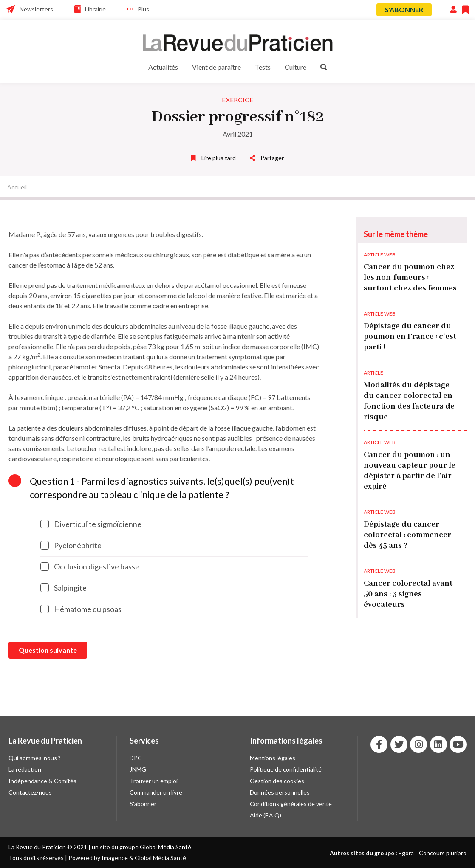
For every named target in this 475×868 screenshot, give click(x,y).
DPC (136, 758)
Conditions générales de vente (291, 804)
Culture (295, 67)
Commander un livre (156, 792)
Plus (143, 9)
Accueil (17, 187)
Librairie (95, 9)
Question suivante (48, 650)
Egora (406, 853)
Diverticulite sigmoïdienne (91, 524)
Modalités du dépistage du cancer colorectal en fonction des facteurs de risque (409, 401)
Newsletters (36, 9)
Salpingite (64, 588)
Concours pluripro (443, 853)
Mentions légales (273, 758)
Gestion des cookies (277, 781)
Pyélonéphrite (71, 545)
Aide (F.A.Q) (266, 815)
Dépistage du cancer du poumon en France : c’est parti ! (410, 337)
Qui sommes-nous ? (35, 758)
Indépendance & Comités (42, 781)
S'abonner (404, 10)
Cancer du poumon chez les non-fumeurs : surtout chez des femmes (410, 278)
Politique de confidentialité (286, 769)
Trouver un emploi (154, 781)
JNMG (138, 769)
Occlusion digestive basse (90, 566)
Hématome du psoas (81, 609)
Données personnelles (280, 792)
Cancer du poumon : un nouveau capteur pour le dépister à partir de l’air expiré (410, 471)
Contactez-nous (30, 792)
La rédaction (25, 769)
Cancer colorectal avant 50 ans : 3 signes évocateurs (408, 594)
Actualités (163, 67)
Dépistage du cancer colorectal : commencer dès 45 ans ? (407, 535)
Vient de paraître (216, 67)
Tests (263, 67)
